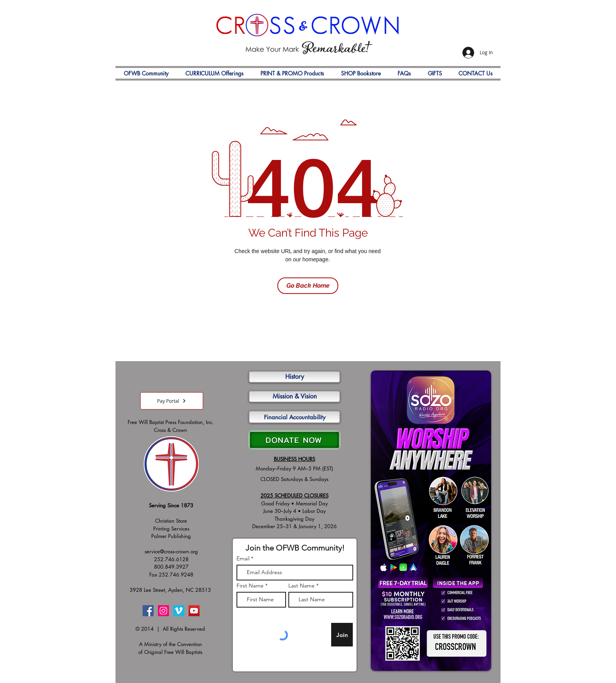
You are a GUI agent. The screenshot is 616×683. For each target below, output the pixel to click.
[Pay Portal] (172, 401)
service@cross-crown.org (171, 551)
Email (243, 558)
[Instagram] (163, 611)
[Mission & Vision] (294, 397)
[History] (294, 377)
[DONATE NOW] (294, 440)
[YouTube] (194, 611)
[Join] (342, 635)
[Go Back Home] (308, 286)
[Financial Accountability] (294, 417)
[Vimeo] (179, 611)
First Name (250, 586)
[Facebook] (148, 611)
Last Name (302, 586)
